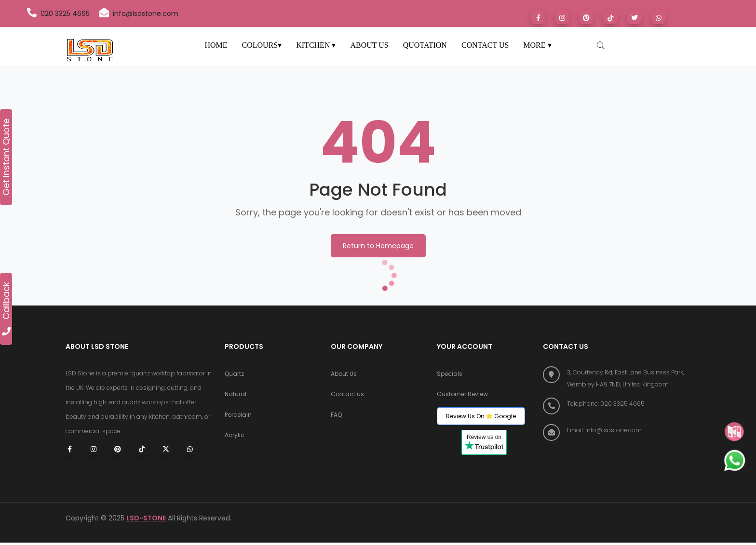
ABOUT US (369, 45)
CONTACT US (485, 45)
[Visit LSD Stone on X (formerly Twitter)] (634, 17)
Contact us (347, 396)
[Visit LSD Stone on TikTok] (610, 17)
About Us (344, 375)
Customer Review (462, 396)
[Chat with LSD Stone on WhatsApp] (659, 17)
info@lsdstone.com (139, 13)
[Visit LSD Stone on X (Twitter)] (166, 448)
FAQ (336, 418)
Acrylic (235, 440)
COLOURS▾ (262, 45)
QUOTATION (425, 45)
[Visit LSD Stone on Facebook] (538, 17)
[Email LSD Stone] (617, 430)
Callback (6, 309)
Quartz (234, 375)
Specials (450, 375)
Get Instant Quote (6, 157)
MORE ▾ (537, 45)
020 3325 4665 (58, 13)
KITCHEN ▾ (316, 45)
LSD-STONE (146, 520)
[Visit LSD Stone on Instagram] (562, 17)
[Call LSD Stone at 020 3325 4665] (617, 404)
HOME (216, 45)
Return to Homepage (378, 246)
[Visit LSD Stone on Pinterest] (586, 17)
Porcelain (238, 418)
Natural (236, 396)
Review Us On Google (481, 419)
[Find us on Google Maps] (617, 378)
